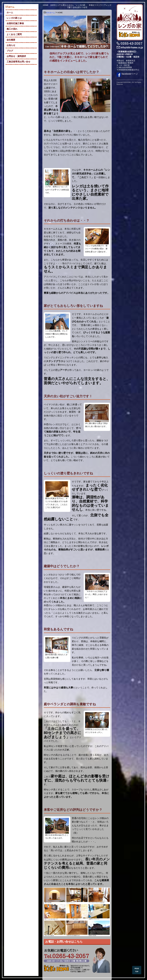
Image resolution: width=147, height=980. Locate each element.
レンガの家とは (14, 18)
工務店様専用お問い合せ (18, 62)
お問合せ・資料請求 (16, 56)
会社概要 (11, 40)
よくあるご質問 (14, 34)
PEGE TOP (137, 970)
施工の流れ (12, 29)
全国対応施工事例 (15, 23)
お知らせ (11, 45)
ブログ (10, 51)
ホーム (10, 12)
